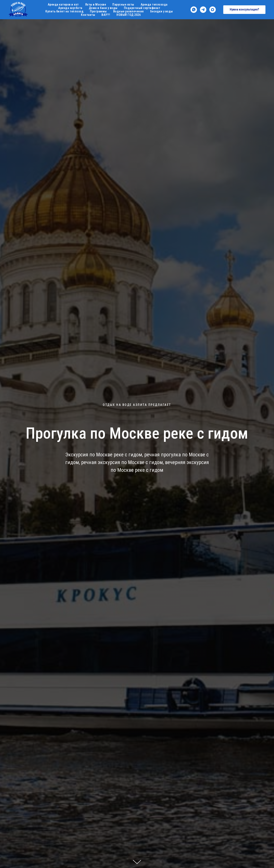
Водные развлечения (129, 11)
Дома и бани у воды (103, 8)
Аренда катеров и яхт (63, 4)
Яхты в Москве (96, 4)
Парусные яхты (123, 4)
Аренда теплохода (154, 4)
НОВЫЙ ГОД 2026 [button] (129, 15)
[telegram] (203, 10)
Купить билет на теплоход (64, 11)
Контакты (88, 15)
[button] (244, 10)
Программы (98, 11)
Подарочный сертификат (142, 8)
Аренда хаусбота (70, 8)
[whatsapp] (194, 10)
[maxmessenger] (213, 10)
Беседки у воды (162, 11)
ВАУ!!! (106, 15)
